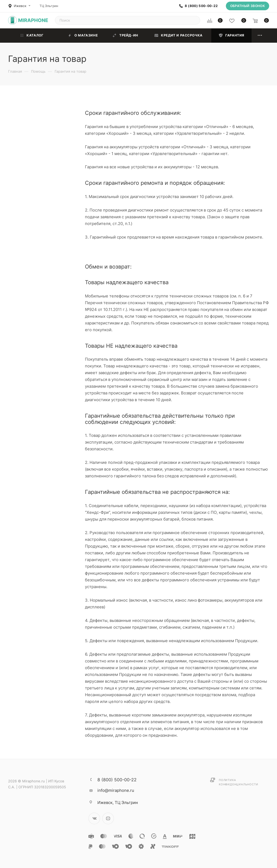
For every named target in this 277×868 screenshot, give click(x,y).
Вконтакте (94, 818)
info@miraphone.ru (116, 790)
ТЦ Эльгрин (49, 6)
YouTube (108, 818)
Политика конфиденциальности (238, 782)
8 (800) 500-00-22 (201, 6)
